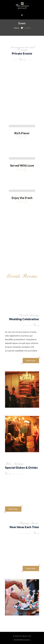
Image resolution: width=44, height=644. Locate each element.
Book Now (31, 360)
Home (16, 28)
